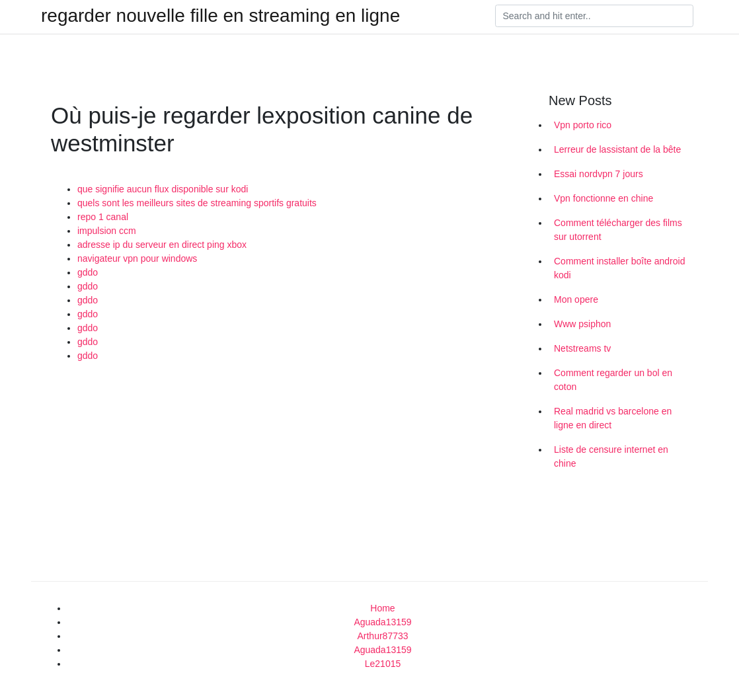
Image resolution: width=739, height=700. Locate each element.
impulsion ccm (107, 231)
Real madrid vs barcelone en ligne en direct (613, 418)
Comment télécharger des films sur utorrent (618, 230)
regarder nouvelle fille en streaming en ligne (220, 16)
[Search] (594, 16)
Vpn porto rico (583, 125)
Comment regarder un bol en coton (613, 380)
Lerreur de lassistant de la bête (617, 149)
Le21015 (383, 664)
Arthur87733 (382, 636)
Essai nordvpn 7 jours (599, 174)
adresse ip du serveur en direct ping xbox (162, 245)
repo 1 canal (103, 217)
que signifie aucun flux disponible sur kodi (163, 189)
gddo (88, 272)
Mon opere (576, 299)
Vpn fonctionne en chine (603, 198)
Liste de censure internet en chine (611, 456)
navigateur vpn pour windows (137, 258)
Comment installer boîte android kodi (619, 268)
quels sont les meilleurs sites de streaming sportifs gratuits (197, 203)
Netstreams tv (582, 348)
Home (382, 608)
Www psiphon (582, 324)
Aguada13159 (382, 622)
